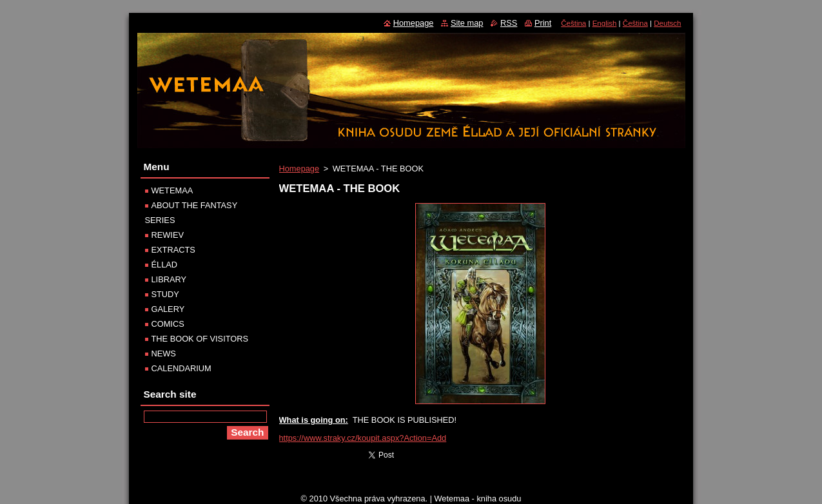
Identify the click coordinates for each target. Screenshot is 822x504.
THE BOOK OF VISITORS (200, 339)
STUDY (165, 294)
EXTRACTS (173, 250)
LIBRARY (169, 279)
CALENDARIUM (181, 368)
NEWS (164, 354)
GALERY (168, 309)
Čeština (573, 23)
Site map (467, 23)
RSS (509, 23)
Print (543, 23)
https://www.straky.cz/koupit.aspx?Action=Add (363, 438)
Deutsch (667, 23)
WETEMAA (172, 190)
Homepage (299, 169)
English (605, 23)
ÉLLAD (165, 265)
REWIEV (168, 235)
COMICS (168, 324)
